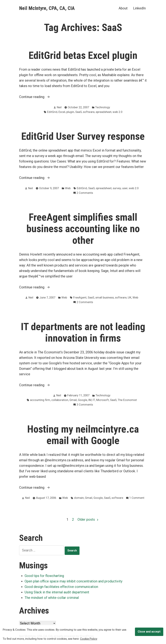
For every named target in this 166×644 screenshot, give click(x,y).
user (125, 188)
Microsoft (103, 400)
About (123, 8)
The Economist (127, 400)
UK (130, 298)
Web (68, 188)
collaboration (60, 400)
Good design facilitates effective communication (61, 587)
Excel (62, 112)
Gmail (73, 400)
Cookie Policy (89, 639)
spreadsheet (104, 112)
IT (94, 400)
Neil (59, 107)
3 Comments (85, 405)
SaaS (78, 112)
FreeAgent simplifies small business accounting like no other (83, 229)
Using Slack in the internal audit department (57, 592)
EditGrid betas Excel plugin (83, 55)
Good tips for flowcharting (44, 576)
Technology (103, 107)
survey (117, 188)
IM (90, 400)
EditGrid (52, 112)
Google (83, 400)
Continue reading (39, 97)
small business (105, 298)
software (89, 112)
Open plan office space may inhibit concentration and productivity (73, 581)
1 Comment (137, 498)
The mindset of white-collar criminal (52, 598)
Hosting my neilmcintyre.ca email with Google (83, 435)
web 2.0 (117, 112)
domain (79, 498)
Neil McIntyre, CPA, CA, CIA (47, 8)
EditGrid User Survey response (83, 136)
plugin (70, 112)
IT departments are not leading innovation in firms (83, 332)
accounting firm (40, 400)
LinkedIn (139, 8)
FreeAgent (80, 298)
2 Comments (85, 193)
